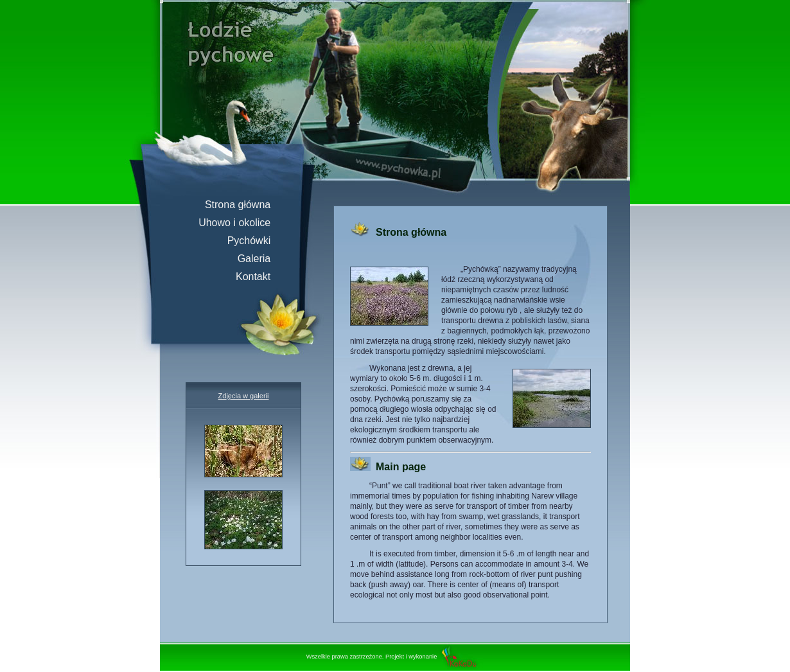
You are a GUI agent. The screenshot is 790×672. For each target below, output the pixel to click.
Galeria (260, 259)
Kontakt (259, 277)
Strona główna (243, 205)
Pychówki (255, 241)
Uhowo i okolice (240, 223)
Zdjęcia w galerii (244, 396)
